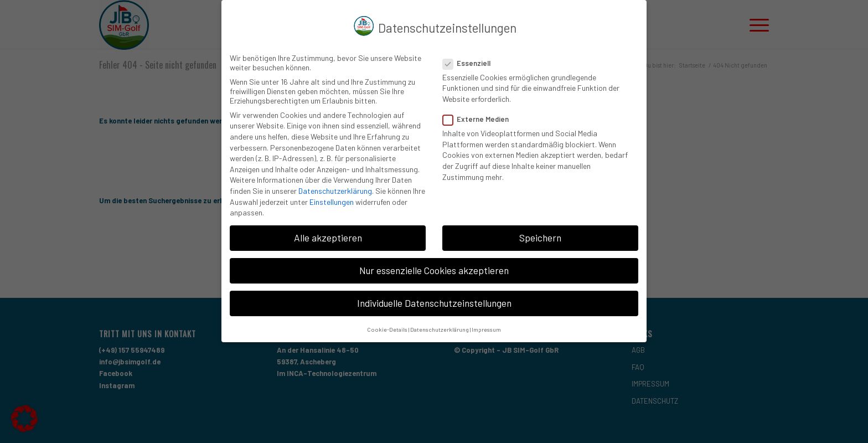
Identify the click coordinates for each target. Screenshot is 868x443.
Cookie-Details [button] (387, 326)
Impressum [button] (486, 326)
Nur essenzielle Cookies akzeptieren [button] (434, 268)
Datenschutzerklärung (335, 188)
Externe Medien (480, 116)
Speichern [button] (540, 235)
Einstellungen (332, 199)
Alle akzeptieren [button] (328, 235)
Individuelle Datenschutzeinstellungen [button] (434, 301)
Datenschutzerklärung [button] (440, 326)
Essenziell (471, 60)
